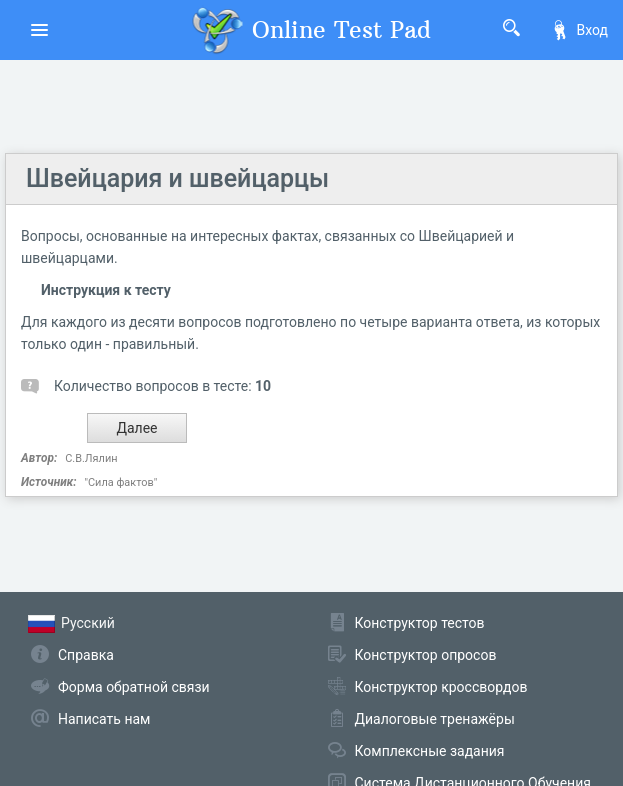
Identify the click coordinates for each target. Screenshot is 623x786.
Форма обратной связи (134, 687)
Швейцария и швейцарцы (177, 178)
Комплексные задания (430, 751)
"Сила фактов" (120, 482)
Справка (86, 655)
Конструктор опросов (426, 655)
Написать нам (104, 719)
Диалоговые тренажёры (435, 719)
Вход (579, 30)
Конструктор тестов (420, 623)
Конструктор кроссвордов (441, 687)
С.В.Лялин (91, 458)
